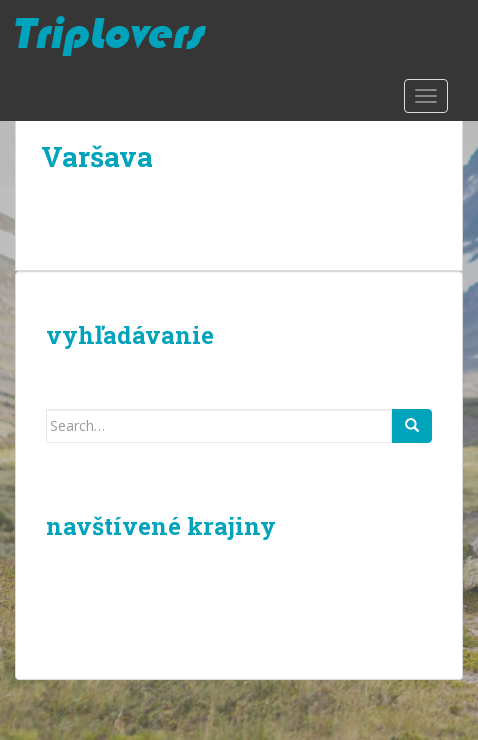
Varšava (97, 156)
